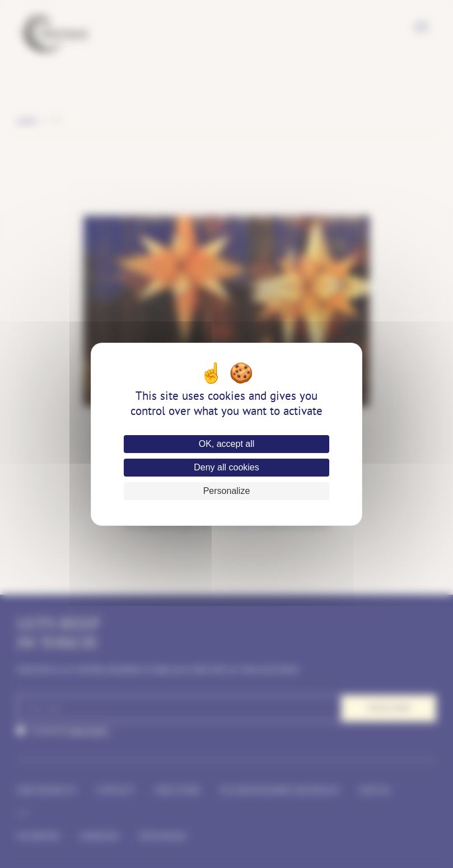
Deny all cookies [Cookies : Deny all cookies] (226, 467)
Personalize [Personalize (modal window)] (227, 491)
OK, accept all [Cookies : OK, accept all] (227, 444)
